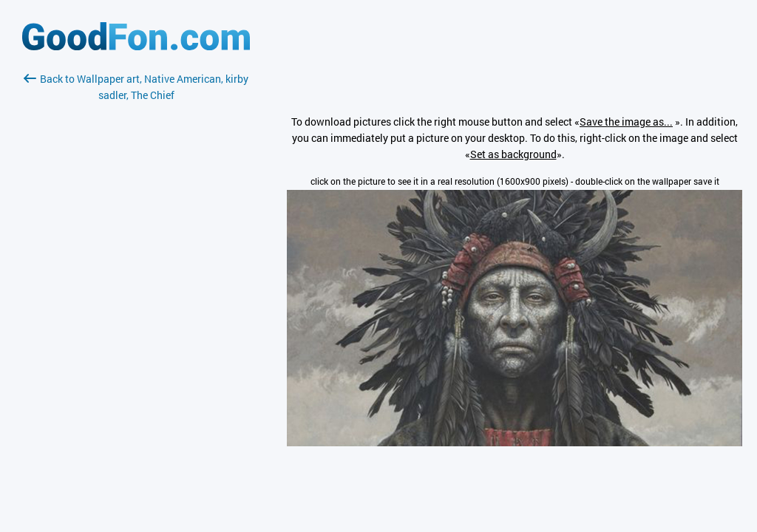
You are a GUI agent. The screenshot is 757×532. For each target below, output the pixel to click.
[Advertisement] (136, 279)
